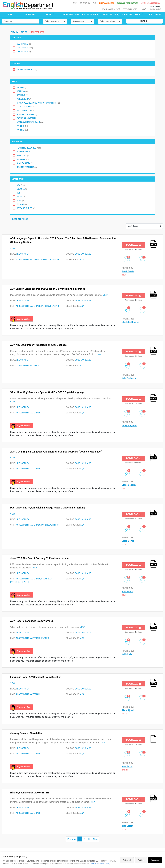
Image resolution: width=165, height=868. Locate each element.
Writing (22, 87)
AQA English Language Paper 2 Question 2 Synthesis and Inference (48, 289)
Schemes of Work (27, 114)
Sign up (158, 6)
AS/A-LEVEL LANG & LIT (133, 14)
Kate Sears (127, 766)
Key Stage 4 (25, 48)
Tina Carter (127, 826)
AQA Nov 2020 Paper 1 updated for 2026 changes (38, 345)
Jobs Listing (155, 14)
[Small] (21, 21)
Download (134, 245)
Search (144, 21)
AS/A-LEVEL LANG (71, 14)
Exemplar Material (28, 118)
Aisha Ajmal (128, 710)
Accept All (155, 860)
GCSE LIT (50, 14)
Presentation (25, 152)
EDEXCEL (22, 189)
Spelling (22, 95)
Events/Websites (107, 3)
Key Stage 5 (24, 52)
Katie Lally (127, 654)
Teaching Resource (29, 148)
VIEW (12, 248)
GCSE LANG (30, 14)
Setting (141, 860)
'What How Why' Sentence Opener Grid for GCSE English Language (47, 392)
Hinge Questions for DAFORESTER (29, 793)
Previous (72, 839)
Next (95, 839)
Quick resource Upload (151, 3)
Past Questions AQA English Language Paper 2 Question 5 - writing (48, 508)
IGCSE (21, 197)
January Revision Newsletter (26, 733)
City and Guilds (26, 208)
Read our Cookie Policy (100, 864)
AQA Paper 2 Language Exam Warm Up (32, 621)
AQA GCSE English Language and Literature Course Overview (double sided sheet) (56, 452)
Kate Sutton (128, 591)
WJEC (20, 201)
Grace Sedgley (129, 485)
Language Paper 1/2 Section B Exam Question (36, 677)
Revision (23, 159)
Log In (151, 6)
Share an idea (25, 163)
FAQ (94, 3)
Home (74, 3)
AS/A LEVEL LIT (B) (111, 14)
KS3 (10, 14)
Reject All (127, 860)
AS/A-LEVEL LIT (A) (91, 14)
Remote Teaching (27, 167)
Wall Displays (25, 111)
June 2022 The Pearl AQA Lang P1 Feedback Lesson (39, 558)
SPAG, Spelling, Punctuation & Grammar (38, 103)
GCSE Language (27, 70)
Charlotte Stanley (130, 322)
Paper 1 (22, 126)
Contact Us (85, 3)
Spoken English (26, 107)
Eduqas (22, 204)
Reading (22, 91)
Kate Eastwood (129, 378)
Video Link (23, 156)
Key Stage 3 (24, 44)
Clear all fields (19, 32)
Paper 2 (22, 130)
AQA (21, 185)
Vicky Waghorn (129, 425)
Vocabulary (24, 99)
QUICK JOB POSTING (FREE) (128, 3)
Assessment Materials (31, 122)
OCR (20, 193)
